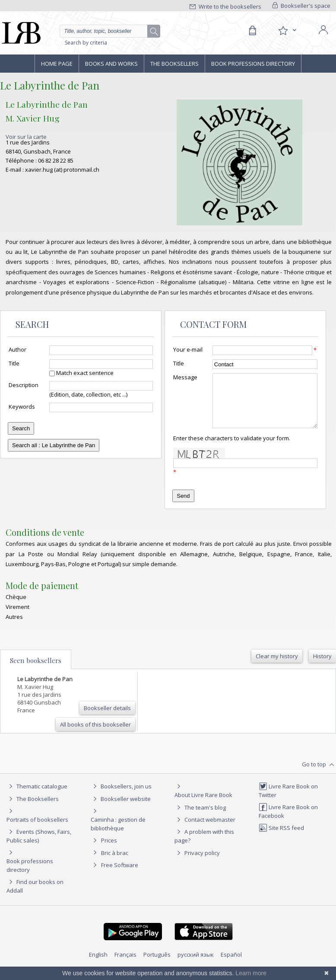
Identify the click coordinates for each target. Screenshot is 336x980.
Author (17, 349)
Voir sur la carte (26, 137)
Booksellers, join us (121, 797)
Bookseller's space (301, 6)
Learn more (251, 973)
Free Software (120, 875)
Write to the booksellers (225, 6)
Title (14, 363)
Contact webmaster (205, 830)
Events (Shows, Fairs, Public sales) (39, 846)
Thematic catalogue (37, 797)
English (98, 965)
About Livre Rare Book (203, 805)
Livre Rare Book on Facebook (288, 821)
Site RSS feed (281, 838)
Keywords (22, 407)
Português (157, 965)
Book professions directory (253, 64)
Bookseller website (121, 809)
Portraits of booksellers (37, 830)
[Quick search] (110, 31)
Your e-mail (188, 349)
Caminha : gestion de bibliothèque (118, 834)
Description (24, 385)
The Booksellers (174, 64)
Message (185, 377)
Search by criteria (86, 43)
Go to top (319, 775)
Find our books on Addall (35, 896)
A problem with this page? (204, 846)
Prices (109, 851)
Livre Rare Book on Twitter (288, 801)
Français (125, 965)
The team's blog (200, 818)
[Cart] (252, 31)
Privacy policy (197, 863)
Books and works (111, 64)
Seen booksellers (36, 671)
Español (231, 965)
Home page (57, 64)
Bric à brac (115, 863)
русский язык (196, 965)
